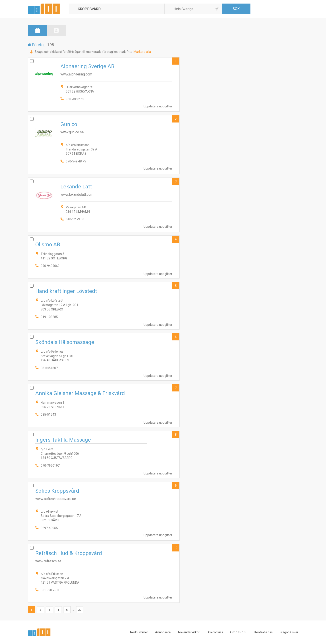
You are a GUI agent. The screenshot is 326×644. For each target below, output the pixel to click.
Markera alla (142, 52)
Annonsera (163, 632)
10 (176, 548)
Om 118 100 (239, 632)
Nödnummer (139, 632)
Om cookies (215, 632)
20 (80, 610)
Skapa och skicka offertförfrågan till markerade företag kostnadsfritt (83, 52)
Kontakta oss (264, 632)
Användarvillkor (189, 632)
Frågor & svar (289, 632)
